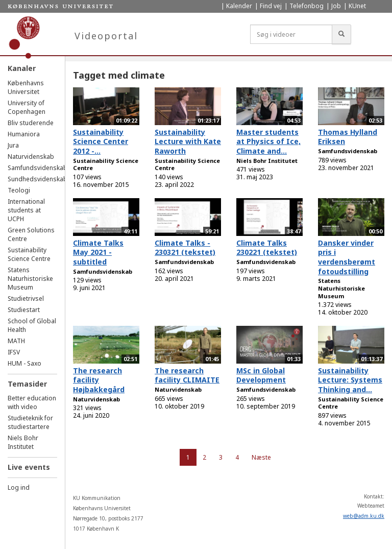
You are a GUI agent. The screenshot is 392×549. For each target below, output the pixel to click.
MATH (16, 341)
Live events (29, 467)
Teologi (19, 190)
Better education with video (32, 402)
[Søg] (341, 34)
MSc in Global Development (261, 375)
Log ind (19, 487)
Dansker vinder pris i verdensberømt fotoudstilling (347, 257)
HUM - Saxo (24, 363)
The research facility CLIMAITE (187, 375)
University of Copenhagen (27, 107)
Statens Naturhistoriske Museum (30, 279)
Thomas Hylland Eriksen (348, 137)
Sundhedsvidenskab (38, 179)
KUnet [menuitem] (357, 6)
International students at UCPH (26, 210)
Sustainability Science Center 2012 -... (101, 141)
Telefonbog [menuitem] (307, 6)
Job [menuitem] (336, 6)
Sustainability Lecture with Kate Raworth (188, 141)
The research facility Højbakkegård (99, 380)
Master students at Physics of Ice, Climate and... (268, 141)
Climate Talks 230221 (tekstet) (267, 248)
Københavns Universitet (26, 87)
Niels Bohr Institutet (23, 442)
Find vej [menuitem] (271, 6)
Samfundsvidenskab (38, 168)
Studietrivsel (26, 299)
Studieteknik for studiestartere (30, 422)
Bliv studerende (31, 123)
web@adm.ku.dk (364, 516)
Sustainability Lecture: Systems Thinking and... (350, 380)
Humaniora (24, 134)
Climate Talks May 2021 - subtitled (98, 252)
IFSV (14, 352)
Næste (261, 457)
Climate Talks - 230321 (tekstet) (185, 248)
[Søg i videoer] (291, 34)
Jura (13, 145)
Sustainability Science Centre (29, 254)
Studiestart (24, 310)
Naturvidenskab (31, 157)
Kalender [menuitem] (239, 6)
